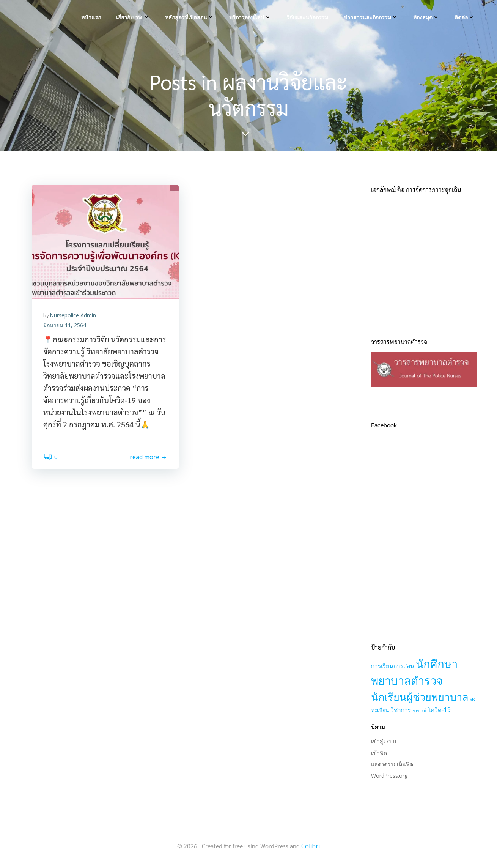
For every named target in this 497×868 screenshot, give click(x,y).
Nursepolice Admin (73, 315)
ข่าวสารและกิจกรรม (371, 17)
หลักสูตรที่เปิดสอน (190, 17)
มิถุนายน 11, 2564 (65, 325)
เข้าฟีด (379, 753)
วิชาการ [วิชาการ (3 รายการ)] (401, 710)
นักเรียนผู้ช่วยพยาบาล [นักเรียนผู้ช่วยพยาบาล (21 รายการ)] (420, 697)
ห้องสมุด (426, 17)
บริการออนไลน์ (250, 17)
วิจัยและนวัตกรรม (307, 17)
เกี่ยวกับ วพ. (133, 17)
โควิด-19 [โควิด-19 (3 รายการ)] (439, 710)
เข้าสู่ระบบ (384, 741)
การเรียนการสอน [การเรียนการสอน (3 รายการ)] (393, 666)
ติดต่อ (465, 17)
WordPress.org (389, 776)
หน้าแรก (91, 17)
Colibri (311, 846)
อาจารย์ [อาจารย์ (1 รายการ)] (419, 710)
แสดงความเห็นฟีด (392, 764)
